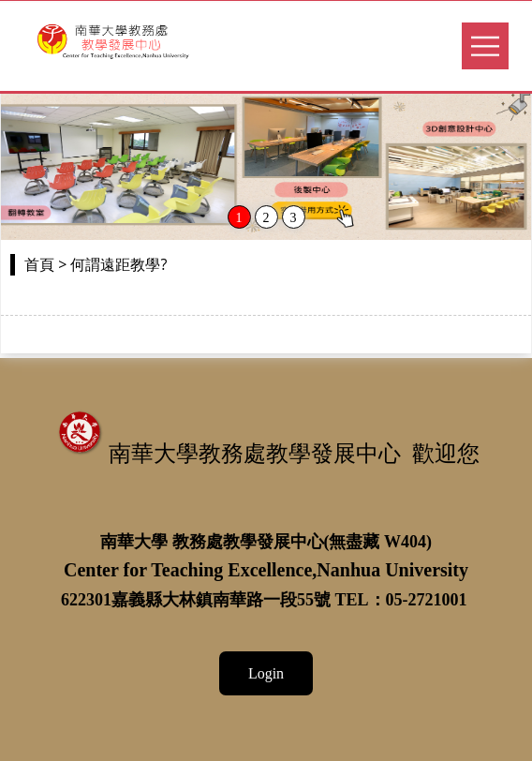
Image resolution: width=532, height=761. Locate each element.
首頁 (39, 265)
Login (266, 673)
